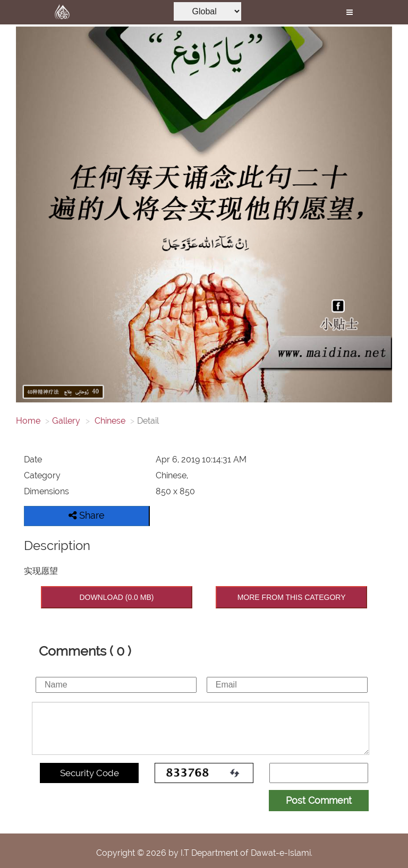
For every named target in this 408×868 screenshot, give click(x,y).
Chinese (109, 421)
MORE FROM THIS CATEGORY (292, 597)
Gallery (66, 421)
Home (28, 421)
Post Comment (319, 800)
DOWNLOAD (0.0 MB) (116, 597)
